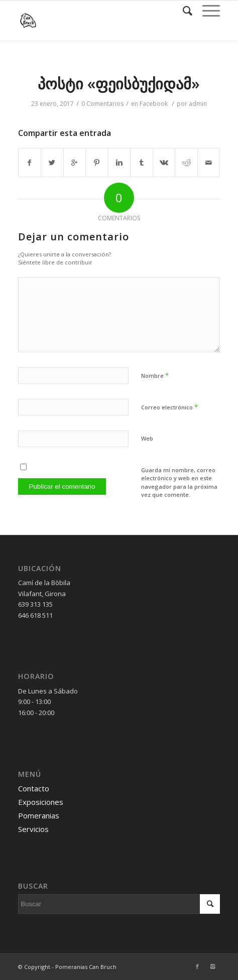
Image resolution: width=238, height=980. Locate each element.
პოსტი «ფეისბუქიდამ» (119, 84)
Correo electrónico (169, 407)
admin (198, 104)
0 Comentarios (102, 104)
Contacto (34, 788)
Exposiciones (41, 802)
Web (147, 438)
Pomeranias (39, 815)
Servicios (33, 829)
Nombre (155, 375)
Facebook (154, 104)
